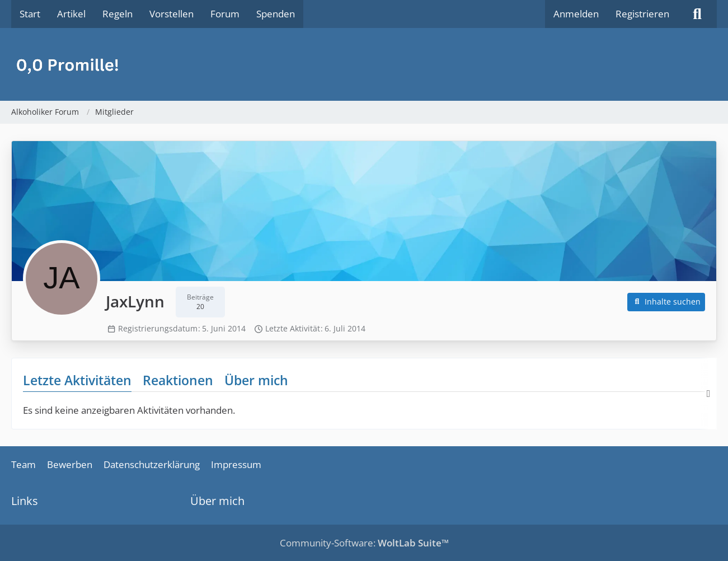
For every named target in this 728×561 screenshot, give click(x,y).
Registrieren (642, 14)
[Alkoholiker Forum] (364, 64)
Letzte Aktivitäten (77, 380)
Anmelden (576, 14)
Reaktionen (178, 380)
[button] (666, 302)
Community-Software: (364, 543)
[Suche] (697, 14)
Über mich (256, 380)
